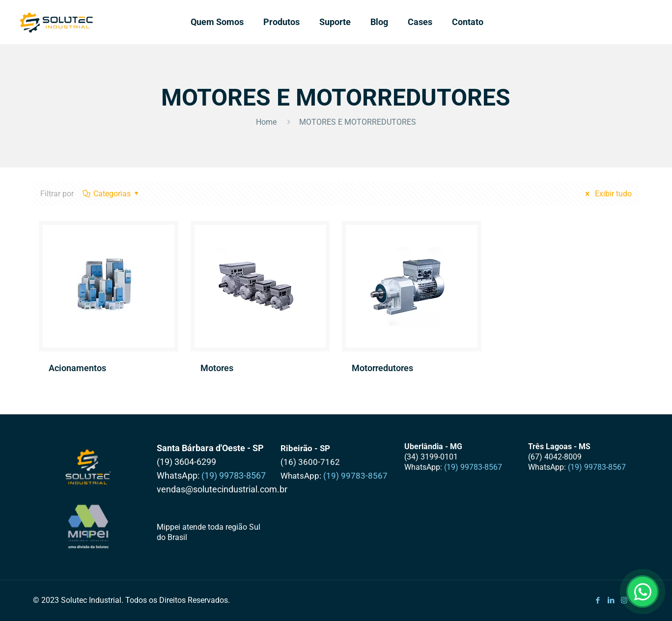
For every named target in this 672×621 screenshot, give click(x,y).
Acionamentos (77, 368)
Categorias (112, 194)
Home (266, 122)
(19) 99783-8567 (234, 475)
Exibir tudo (607, 194)
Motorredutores (382, 368)
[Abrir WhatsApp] (643, 592)
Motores (217, 368)
